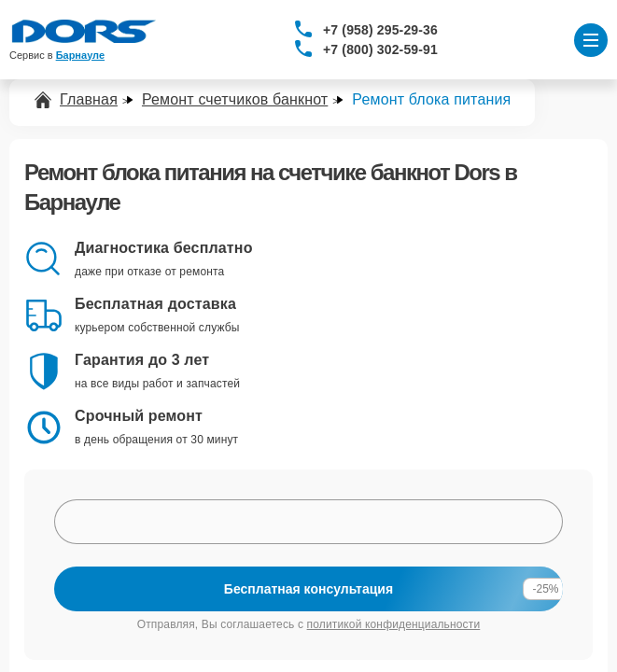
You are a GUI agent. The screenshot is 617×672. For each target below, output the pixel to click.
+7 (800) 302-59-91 (380, 49)
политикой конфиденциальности (394, 624)
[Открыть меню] (591, 40)
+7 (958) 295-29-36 (380, 30)
